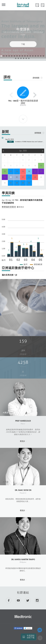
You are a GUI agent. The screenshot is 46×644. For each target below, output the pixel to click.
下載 (23, 44)
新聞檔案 (38, 133)
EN (43, 5)
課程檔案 (36, 78)
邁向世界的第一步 (9, 275)
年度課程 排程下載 (31, 637)
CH (37, 5)
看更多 (22, 441)
